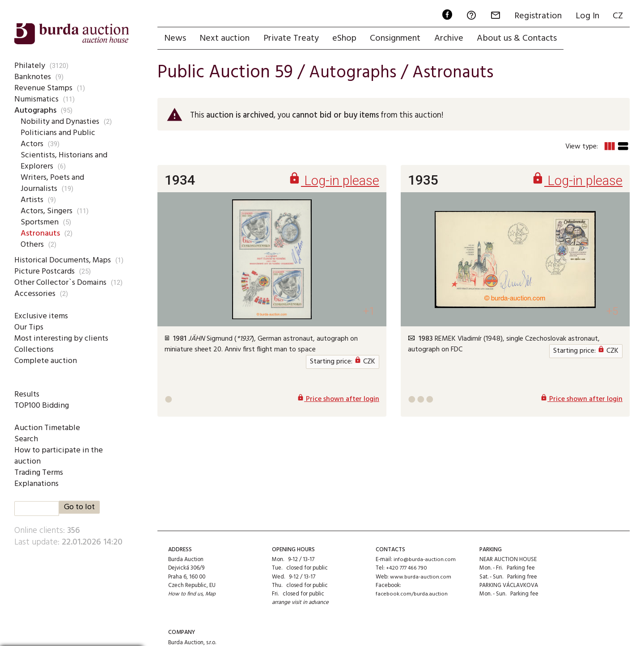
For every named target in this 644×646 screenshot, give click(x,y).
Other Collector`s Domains (62, 283)
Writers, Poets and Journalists (54, 183)
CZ (617, 16)
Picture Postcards (46, 271)
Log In (586, 16)
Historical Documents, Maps (64, 260)
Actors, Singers (48, 211)
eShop (347, 39)
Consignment (399, 39)
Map (212, 595)
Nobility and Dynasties (61, 122)
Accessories (35, 294)
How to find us (186, 595)
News (176, 39)
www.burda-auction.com (421, 577)
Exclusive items (41, 316)
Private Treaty (293, 39)
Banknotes (33, 77)
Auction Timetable (47, 428)
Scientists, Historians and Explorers (66, 161)
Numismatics (37, 99)
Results (27, 394)
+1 (368, 313)
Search (26, 439)
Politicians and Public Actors (58, 138)
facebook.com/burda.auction (412, 595)
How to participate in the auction (60, 456)
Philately (29, 66)
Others (33, 245)
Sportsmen (40, 222)
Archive (453, 39)
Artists (33, 200)
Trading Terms (40, 473)
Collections (34, 350)
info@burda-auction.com (425, 560)
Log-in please (333, 182)
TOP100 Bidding (42, 405)
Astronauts (42, 233)
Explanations (37, 484)
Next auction (226, 39)
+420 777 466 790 (407, 569)
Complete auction (46, 361)
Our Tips (29, 327)
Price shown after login (338, 401)
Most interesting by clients (63, 338)
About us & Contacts (522, 39)
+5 (612, 313)
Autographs (37, 110)
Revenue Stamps (44, 88)
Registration (536, 16)
